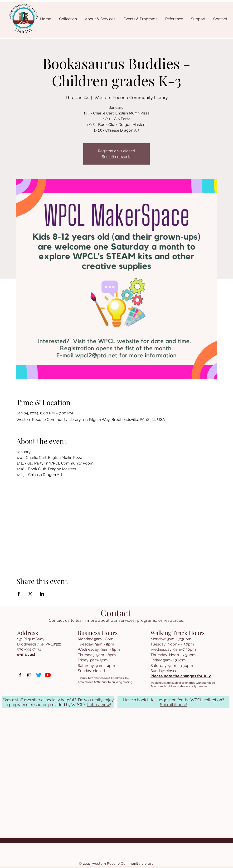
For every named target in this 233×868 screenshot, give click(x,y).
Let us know (99, 705)
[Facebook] (20, 675)
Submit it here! (174, 705)
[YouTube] (48, 675)
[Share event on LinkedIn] (42, 594)
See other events (116, 157)
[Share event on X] (30, 594)
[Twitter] (39, 675)
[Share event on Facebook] (19, 594)
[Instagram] (29, 675)
